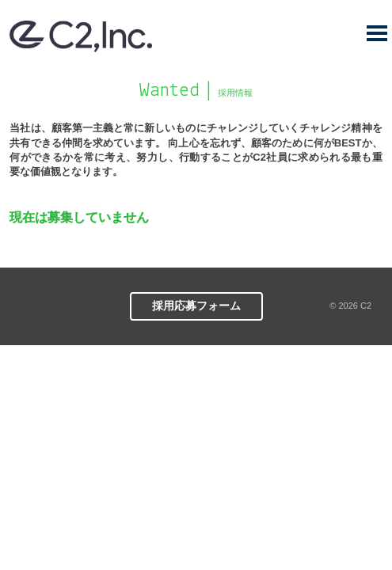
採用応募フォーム (196, 306)
